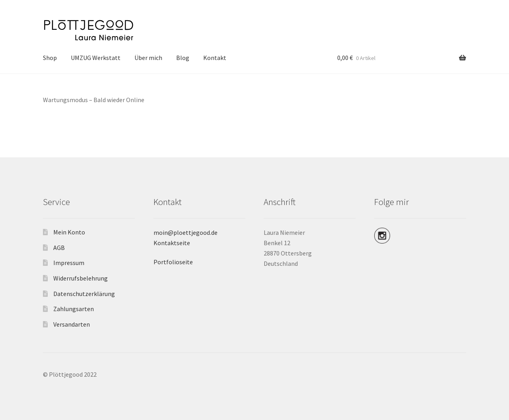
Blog (183, 58)
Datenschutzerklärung (84, 294)
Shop (50, 58)
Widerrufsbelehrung (81, 278)
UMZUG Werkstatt (96, 58)
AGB (59, 248)
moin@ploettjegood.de (186, 232)
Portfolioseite (173, 262)
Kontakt (215, 58)
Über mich (148, 58)
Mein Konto (69, 232)
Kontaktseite (172, 243)
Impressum (69, 263)
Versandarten (72, 324)
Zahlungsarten (74, 309)
